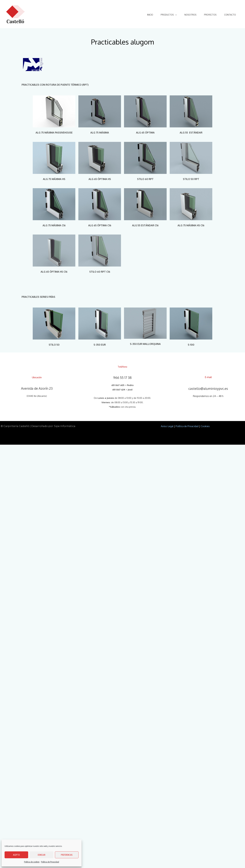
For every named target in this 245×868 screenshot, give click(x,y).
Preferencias (67, 855)
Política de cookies (32, 862)
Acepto (16, 855)
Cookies (205, 426)
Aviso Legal (167, 426)
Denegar (42, 855)
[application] (175, 15)
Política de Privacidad (50, 862)
